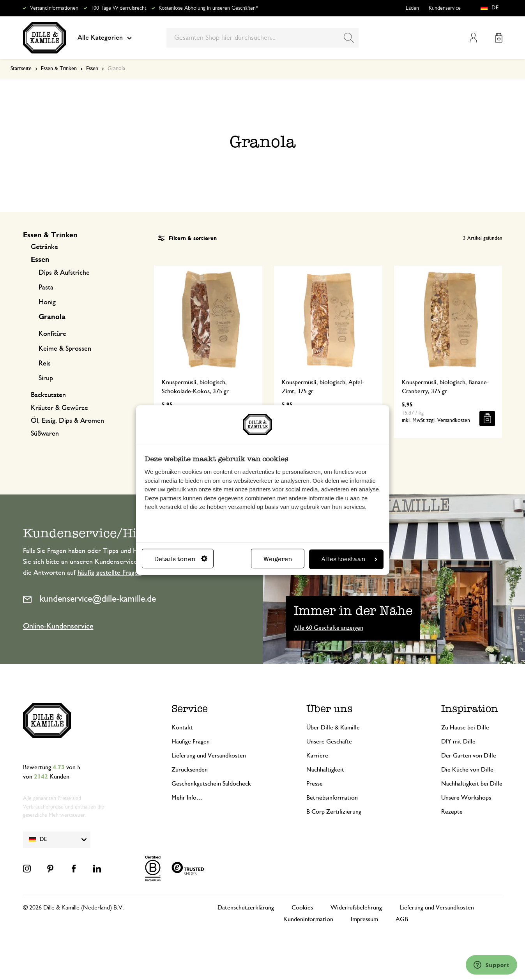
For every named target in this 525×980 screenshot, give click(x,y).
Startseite (21, 69)
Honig (47, 302)
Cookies (302, 908)
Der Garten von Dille (469, 756)
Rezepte (452, 812)
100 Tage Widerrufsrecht (118, 8)
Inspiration (470, 709)
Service (190, 709)
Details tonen (181, 559)
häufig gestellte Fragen (110, 573)
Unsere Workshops (466, 798)
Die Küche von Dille (467, 770)
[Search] (349, 38)
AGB (402, 919)
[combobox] (262, 38)
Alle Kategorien (105, 38)
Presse (315, 784)
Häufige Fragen (191, 742)
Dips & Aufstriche (64, 273)
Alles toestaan (349, 559)
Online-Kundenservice (58, 626)
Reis (45, 364)
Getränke (44, 247)
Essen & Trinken (59, 69)
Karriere (317, 756)
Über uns (329, 709)
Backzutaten (48, 395)
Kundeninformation (308, 919)
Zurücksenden (190, 770)
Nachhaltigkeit (325, 770)
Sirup (46, 378)
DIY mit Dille (458, 742)
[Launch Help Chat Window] (491, 965)
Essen (92, 69)
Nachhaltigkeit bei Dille (472, 784)
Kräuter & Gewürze (59, 408)
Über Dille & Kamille (333, 727)
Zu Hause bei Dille (465, 727)
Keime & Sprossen (65, 349)
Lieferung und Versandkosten (209, 756)
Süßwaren (45, 434)
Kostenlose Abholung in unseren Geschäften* (208, 8)
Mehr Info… (187, 798)
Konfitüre (52, 334)
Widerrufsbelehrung (356, 908)
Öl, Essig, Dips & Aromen (67, 421)
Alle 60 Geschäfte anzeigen (329, 628)
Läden (412, 8)
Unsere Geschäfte (329, 742)
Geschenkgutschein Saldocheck (211, 784)
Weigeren (278, 559)
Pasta (46, 288)
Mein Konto (473, 38)
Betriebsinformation (332, 798)
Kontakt (182, 727)
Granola (52, 317)
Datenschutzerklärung (246, 908)
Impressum (364, 919)
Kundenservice (445, 8)
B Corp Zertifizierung (334, 812)
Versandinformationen (54, 8)
